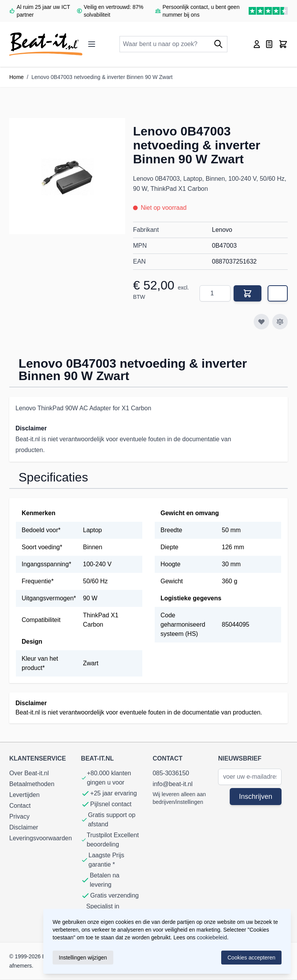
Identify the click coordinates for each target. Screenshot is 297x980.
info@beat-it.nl (173, 784)
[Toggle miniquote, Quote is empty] (269, 44)
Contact (20, 806)
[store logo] (46, 44)
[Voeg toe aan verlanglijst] (261, 322)
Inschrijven (256, 797)
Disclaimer (24, 827)
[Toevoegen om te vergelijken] (280, 322)
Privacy (19, 816)
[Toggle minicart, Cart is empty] (283, 44)
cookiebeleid (212, 937)
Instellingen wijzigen (83, 958)
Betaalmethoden (32, 784)
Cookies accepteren (251, 958)
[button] (67, 176)
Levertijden (24, 795)
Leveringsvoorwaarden (41, 838)
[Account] (257, 44)
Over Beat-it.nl (29, 773)
